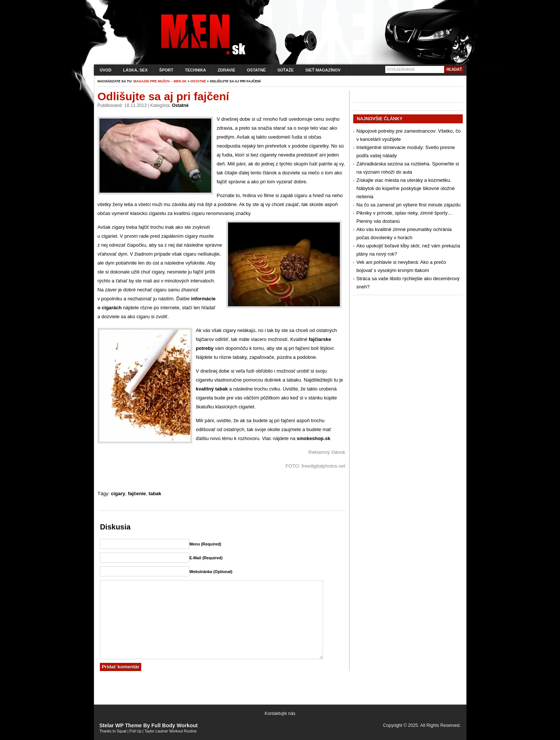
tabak (155, 494)
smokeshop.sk (313, 438)
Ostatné (257, 70)
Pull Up (136, 731)
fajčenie (137, 494)
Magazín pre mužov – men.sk (160, 81)
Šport (166, 70)
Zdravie (226, 70)
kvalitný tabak (212, 389)
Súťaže (285, 70)
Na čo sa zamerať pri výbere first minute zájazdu (409, 205)
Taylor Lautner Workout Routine (171, 731)
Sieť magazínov (323, 70)
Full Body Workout (174, 725)
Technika (195, 70)
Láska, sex (135, 70)
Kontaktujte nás (280, 714)
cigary (118, 494)
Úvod (106, 70)
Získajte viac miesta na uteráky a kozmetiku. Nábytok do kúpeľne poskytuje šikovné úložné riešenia (406, 188)
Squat (121, 731)
